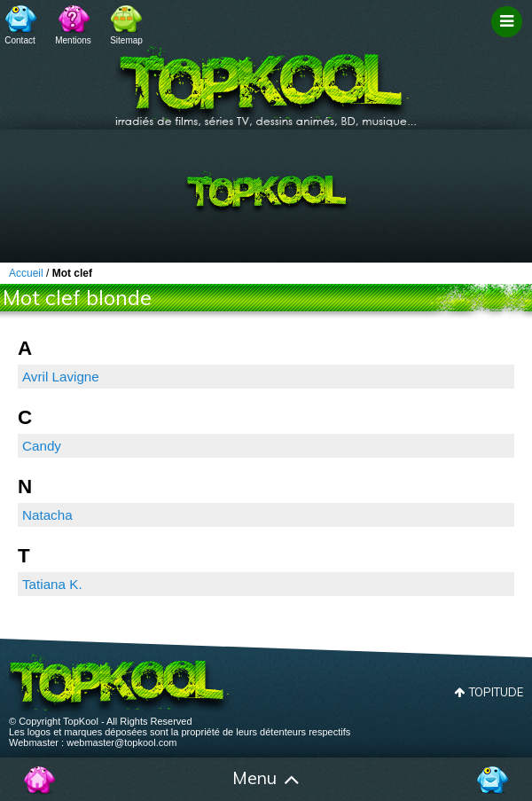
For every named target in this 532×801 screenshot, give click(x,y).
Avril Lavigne (61, 377)
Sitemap (126, 40)
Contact (20, 40)
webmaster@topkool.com (121, 742)
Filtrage (509, 38)
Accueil (40, 780)
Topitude (496, 692)
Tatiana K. (52, 584)
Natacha (47, 515)
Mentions (73, 40)
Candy (42, 446)
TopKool (266, 81)
